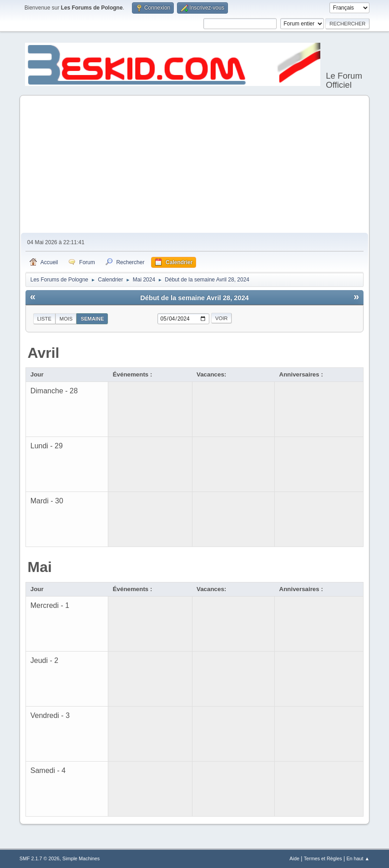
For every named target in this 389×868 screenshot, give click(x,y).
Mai (40, 567)
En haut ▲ (358, 858)
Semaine (92, 319)
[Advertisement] (195, 165)
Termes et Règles (323, 858)
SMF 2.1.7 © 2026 (40, 858)
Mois (66, 319)
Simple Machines (81, 858)
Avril (44, 353)
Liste (44, 319)
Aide (294, 858)
